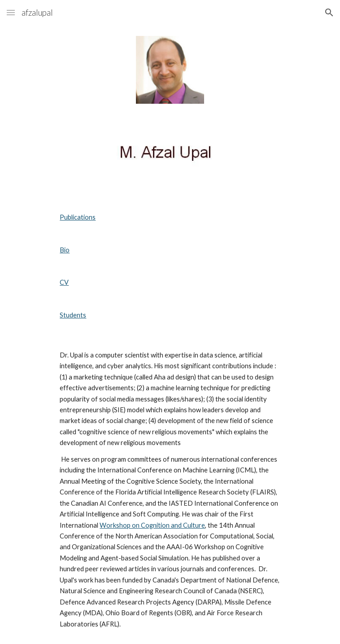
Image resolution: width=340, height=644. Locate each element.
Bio (65, 250)
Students (73, 315)
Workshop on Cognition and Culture (152, 525)
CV (64, 282)
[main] (170, 267)
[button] (11, 12)
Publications (78, 217)
